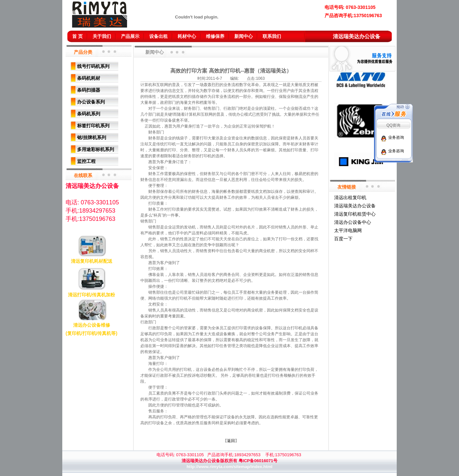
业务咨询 (396, 137)
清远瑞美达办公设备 (355, 206)
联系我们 (272, 36)
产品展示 (130, 36)
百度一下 (343, 239)
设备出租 (158, 36)
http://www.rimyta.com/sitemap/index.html (229, 467)
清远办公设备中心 (353, 222)
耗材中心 (187, 36)
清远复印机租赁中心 (355, 214)
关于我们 (102, 36)
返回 (231, 441)
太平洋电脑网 (348, 230)
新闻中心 (244, 36)
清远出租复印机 (350, 197)
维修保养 (215, 36)
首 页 (77, 36)
